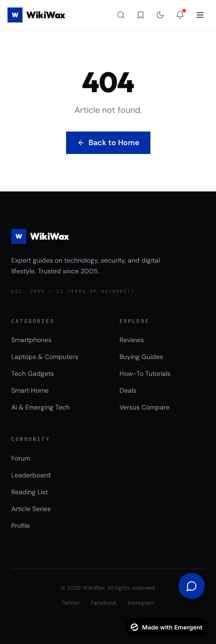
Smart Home (30, 390)
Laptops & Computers (45, 357)
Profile (21, 526)
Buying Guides (141, 357)
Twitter (71, 603)
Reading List (30, 492)
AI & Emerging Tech (41, 407)
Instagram (141, 603)
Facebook (104, 603)
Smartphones (31, 340)
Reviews (132, 340)
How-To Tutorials (145, 373)
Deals (128, 390)
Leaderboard (31, 475)
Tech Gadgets (33, 373)
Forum (21, 458)
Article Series (31, 509)
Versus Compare (145, 407)
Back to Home (108, 143)
